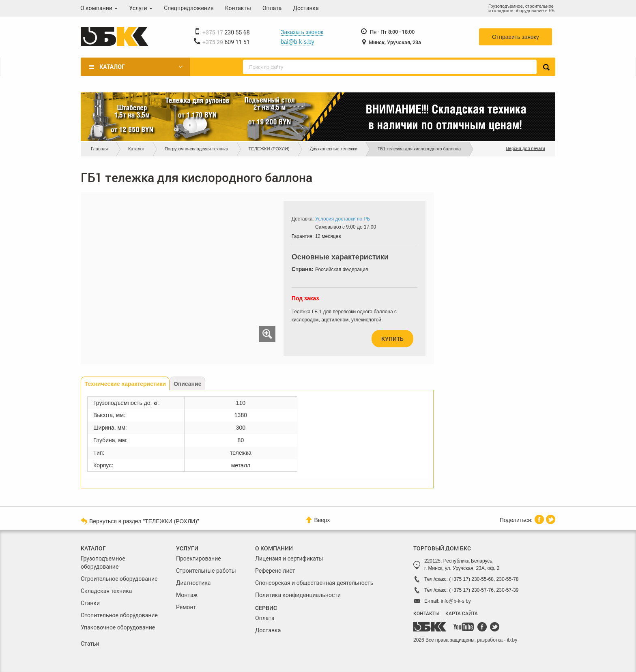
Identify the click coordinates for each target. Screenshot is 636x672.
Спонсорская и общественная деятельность (314, 583)
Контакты (238, 8)
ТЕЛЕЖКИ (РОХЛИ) (269, 149)
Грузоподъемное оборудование (103, 563)
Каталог (112, 67)
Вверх (318, 520)
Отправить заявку (516, 37)
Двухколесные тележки (334, 149)
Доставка (306, 8)
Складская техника (106, 591)
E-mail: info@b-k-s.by (448, 601)
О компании (99, 8)
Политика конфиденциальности (298, 595)
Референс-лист (275, 571)
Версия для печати (525, 148)
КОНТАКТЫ (426, 613)
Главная (99, 149)
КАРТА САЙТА (462, 613)
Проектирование (199, 559)
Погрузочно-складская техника (197, 149)
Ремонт (186, 607)
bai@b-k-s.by (298, 42)
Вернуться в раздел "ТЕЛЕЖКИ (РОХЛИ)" (140, 521)
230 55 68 (226, 32)
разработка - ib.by (497, 640)
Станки (90, 603)
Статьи (90, 644)
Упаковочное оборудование (118, 627)
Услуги (141, 8)
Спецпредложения (189, 8)
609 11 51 (226, 42)
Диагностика (193, 583)
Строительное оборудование (119, 579)
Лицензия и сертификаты (289, 559)
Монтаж (187, 595)
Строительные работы (206, 571)
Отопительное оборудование (119, 615)
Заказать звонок (302, 32)
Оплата (272, 8)
